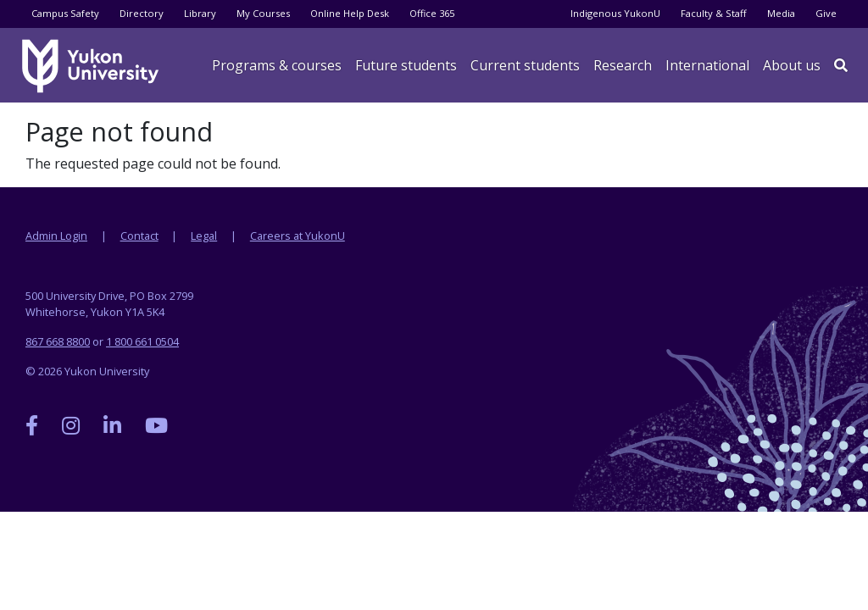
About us (792, 65)
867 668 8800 (58, 341)
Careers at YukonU (298, 236)
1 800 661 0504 (142, 341)
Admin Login (56, 236)
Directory (142, 13)
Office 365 (432, 13)
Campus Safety (65, 13)
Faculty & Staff (714, 13)
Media (781, 13)
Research (623, 65)
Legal (204, 236)
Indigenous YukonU (615, 13)
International (707, 65)
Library (200, 13)
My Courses (263, 13)
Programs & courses (277, 65)
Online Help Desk (350, 13)
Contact (139, 236)
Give (826, 13)
